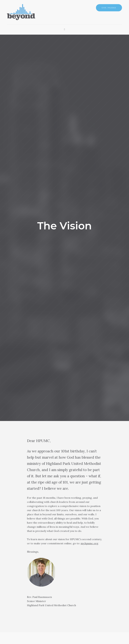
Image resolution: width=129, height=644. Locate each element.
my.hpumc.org (89, 543)
